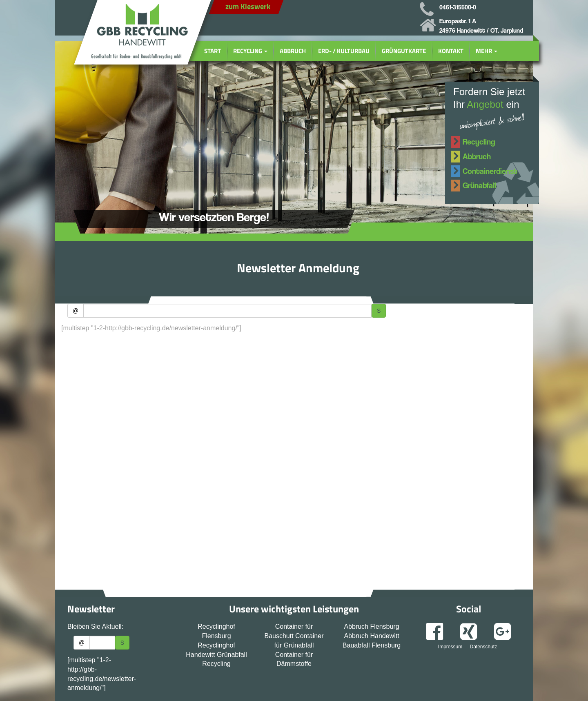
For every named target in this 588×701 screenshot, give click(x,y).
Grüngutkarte (404, 51)
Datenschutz (483, 647)
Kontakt (451, 51)
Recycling (250, 51)
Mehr (487, 51)
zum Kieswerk (248, 6)
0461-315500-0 (458, 7)
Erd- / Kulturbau (344, 51)
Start (213, 51)
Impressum (450, 647)
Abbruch (293, 51)
